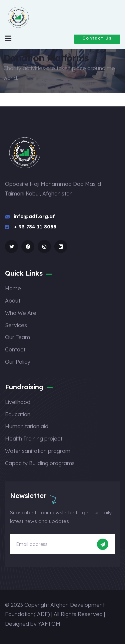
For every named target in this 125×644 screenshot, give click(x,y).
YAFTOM (49, 624)
